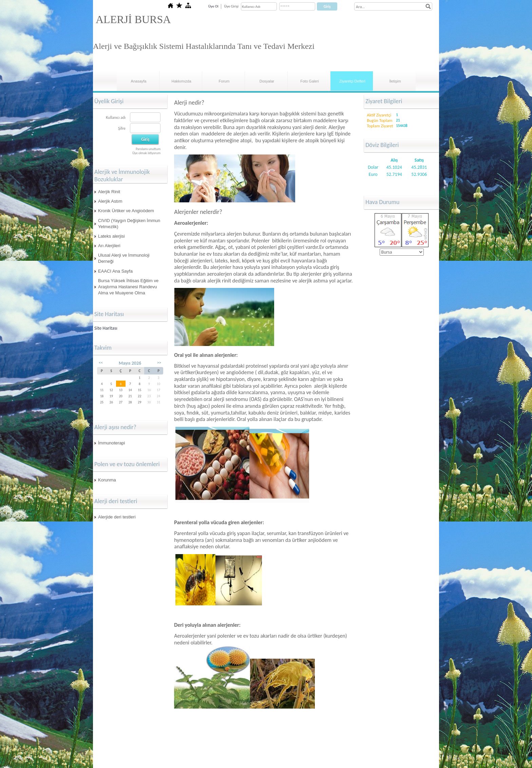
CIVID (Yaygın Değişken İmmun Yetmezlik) (129, 224)
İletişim (395, 81)
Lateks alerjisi (111, 236)
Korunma (107, 480)
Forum (224, 81)
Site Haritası (106, 328)
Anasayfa (139, 81)
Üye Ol (213, 6)
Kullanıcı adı (116, 117)
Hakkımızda (181, 81)
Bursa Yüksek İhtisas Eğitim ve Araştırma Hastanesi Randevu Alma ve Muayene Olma (128, 287)
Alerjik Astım (110, 201)
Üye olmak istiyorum (146, 153)
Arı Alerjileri (109, 246)
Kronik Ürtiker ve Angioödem (126, 211)
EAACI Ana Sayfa (115, 271)
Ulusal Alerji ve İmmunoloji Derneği (124, 258)
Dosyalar (267, 81)
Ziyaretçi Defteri (352, 81)
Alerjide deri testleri (117, 517)
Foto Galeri (309, 81)
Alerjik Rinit (109, 192)
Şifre (122, 128)
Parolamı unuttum (148, 149)
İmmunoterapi (111, 443)
